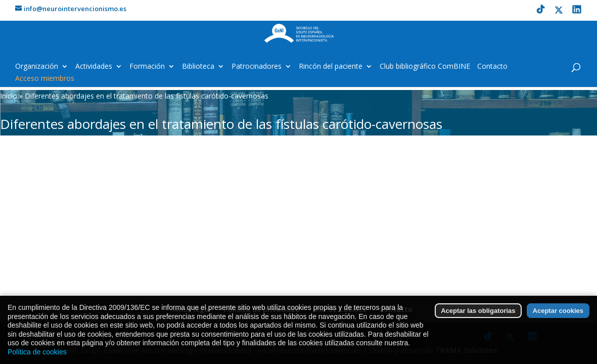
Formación (147, 67)
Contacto (492, 67)
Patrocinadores (257, 67)
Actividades (94, 67)
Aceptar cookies (558, 320)
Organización (37, 67)
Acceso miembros (45, 79)
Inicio (9, 96)
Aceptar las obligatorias (478, 320)
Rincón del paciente (331, 67)
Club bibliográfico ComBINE (425, 67)
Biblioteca (198, 67)
